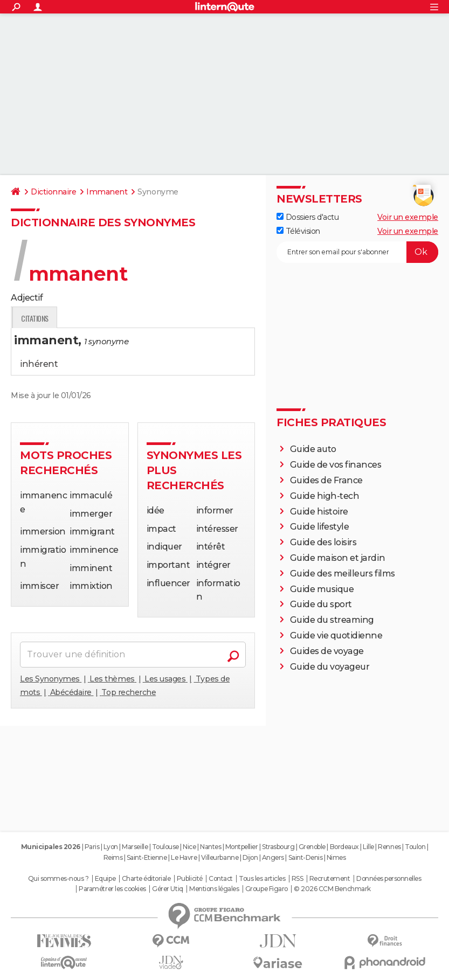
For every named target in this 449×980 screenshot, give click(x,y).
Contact (221, 879)
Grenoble (312, 847)
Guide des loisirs (323, 542)
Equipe (105, 879)
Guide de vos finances (336, 465)
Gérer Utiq (167, 889)
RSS (298, 879)
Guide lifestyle (320, 527)
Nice (189, 847)
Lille (368, 847)
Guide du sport (321, 604)
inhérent (39, 364)
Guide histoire (319, 512)
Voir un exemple (408, 217)
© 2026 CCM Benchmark (332, 889)
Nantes (210, 847)
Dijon (250, 857)
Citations (170, 318)
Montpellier (242, 847)
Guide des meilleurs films (343, 574)
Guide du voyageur (330, 667)
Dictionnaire (53, 192)
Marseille (135, 847)
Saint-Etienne (147, 857)
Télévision (298, 231)
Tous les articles (262, 879)
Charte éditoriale (146, 879)
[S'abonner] (357, 252)
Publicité (190, 879)
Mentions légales (214, 889)
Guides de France (326, 480)
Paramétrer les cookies (112, 889)
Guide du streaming (332, 620)
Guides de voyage (327, 651)
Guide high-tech (325, 496)
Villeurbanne (220, 857)
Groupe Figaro (267, 889)
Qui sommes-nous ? (58, 879)
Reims (113, 857)
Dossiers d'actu (308, 217)
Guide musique (322, 589)
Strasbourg (278, 847)
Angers (273, 857)
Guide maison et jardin (337, 558)
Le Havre (184, 857)
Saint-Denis (306, 857)
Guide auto (313, 449)
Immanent (107, 192)
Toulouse (165, 847)
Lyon (111, 847)
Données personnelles (389, 879)
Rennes (389, 847)
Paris (92, 847)
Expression (122, 318)
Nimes (336, 857)
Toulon (415, 847)
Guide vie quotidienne (336, 635)
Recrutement (330, 879)
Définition (34, 318)
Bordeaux (344, 847)
